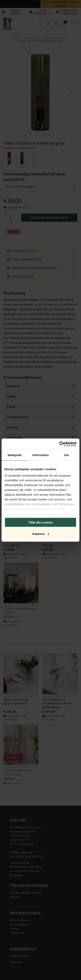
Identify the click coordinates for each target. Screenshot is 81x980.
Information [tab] (40, 455)
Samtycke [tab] (15, 455)
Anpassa (41, 534)
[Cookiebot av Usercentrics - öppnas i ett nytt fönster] (59, 444)
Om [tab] (66, 455)
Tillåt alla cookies (40, 522)
